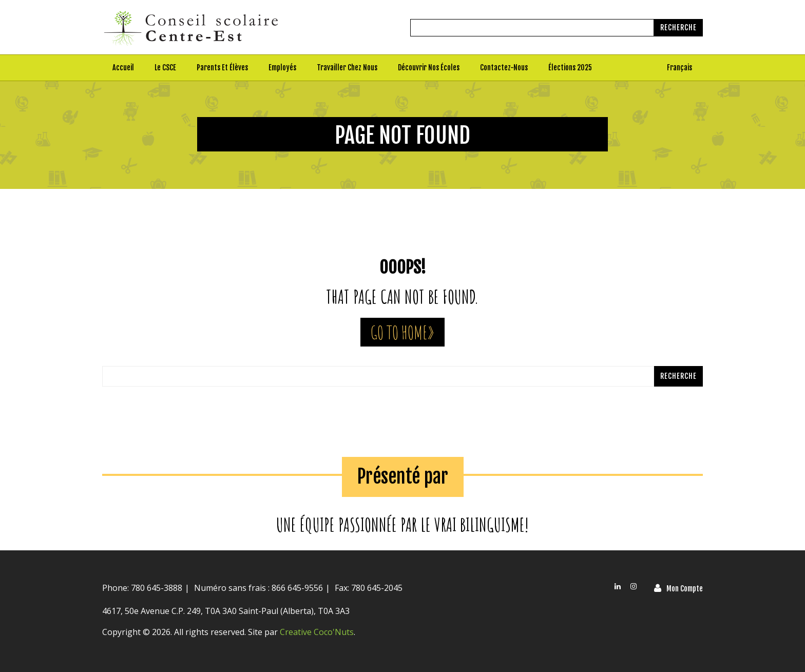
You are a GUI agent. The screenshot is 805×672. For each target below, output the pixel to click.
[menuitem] (680, 68)
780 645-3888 (157, 588)
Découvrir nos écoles (429, 68)
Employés (282, 68)
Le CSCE (165, 68)
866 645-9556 (296, 588)
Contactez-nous (504, 68)
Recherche (678, 27)
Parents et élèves (222, 68)
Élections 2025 (570, 68)
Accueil (123, 68)
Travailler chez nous (347, 68)
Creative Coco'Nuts (317, 632)
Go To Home (399, 332)
